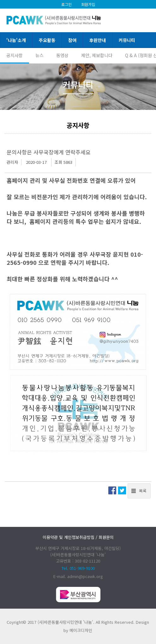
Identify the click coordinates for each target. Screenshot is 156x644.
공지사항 (15, 55)
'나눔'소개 (16, 40)
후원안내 (98, 40)
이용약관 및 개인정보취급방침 (69, 537)
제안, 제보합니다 (97, 55)
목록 (143, 491)
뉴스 (39, 55)
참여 (72, 40)
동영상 (62, 55)
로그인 (66, 4)
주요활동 (47, 40)
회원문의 (106, 537)
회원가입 (88, 4)
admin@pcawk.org (85, 576)
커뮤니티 (127, 40)
